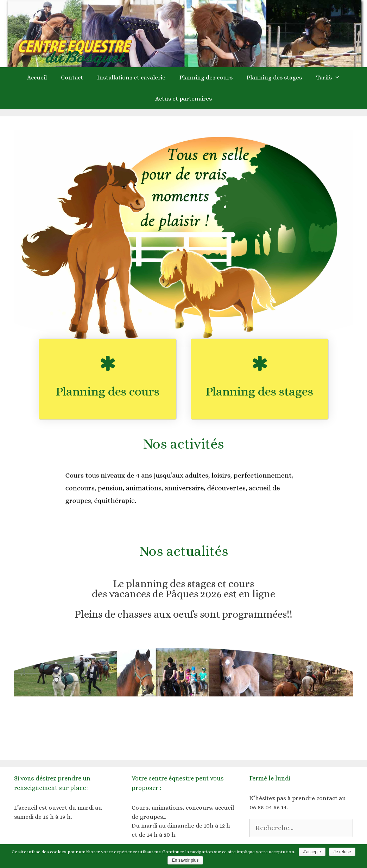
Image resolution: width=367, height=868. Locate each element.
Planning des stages (274, 78)
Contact (72, 78)
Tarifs (332, 78)
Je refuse (342, 852)
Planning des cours (206, 78)
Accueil (37, 78)
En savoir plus (185, 860)
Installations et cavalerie (131, 78)
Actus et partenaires (183, 99)
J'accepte (312, 852)
